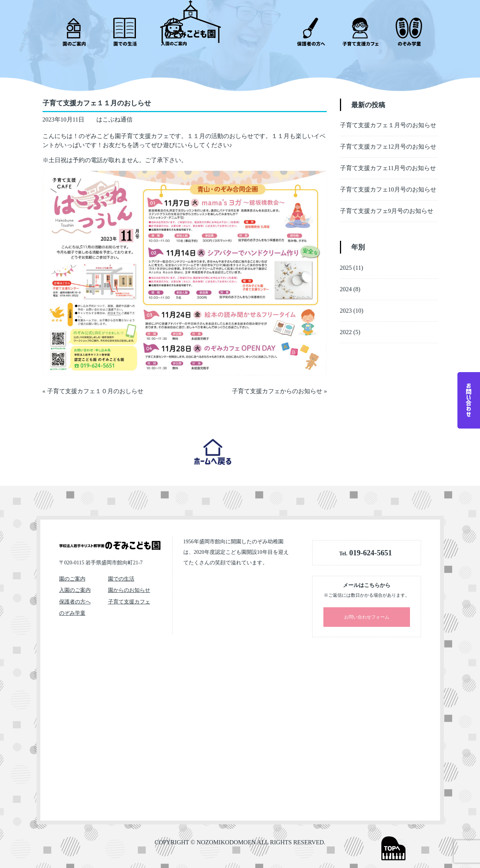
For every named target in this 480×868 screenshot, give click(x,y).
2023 (346, 306)
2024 (346, 285)
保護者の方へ (75, 602)
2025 (346, 263)
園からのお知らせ (129, 590)
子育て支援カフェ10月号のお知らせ (388, 185)
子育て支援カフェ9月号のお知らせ (387, 206)
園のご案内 (72, 579)
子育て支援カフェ (129, 602)
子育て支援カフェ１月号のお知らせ (388, 121)
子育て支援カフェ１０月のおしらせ (95, 387)
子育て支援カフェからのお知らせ (277, 387)
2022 (346, 328)
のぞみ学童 (72, 613)
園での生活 (121, 579)
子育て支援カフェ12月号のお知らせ (388, 142)
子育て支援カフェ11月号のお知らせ (388, 163)
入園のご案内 (75, 590)
